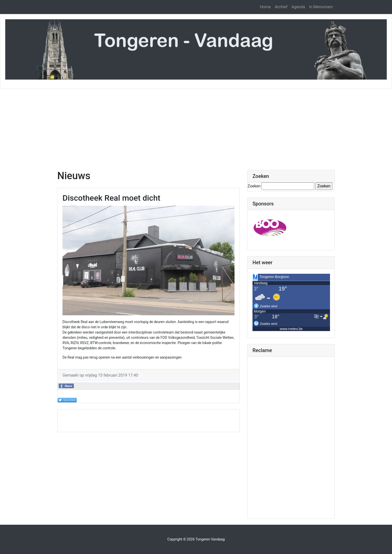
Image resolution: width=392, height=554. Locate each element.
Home (265, 7)
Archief (281, 7)
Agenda (298, 7)
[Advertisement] (196, 126)
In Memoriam (321, 7)
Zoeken (254, 186)
